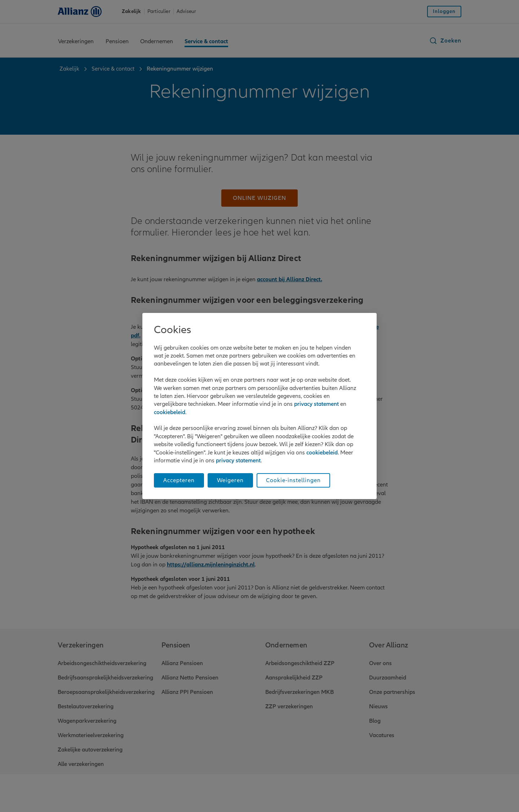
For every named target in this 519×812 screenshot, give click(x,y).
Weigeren (230, 480)
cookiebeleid (170, 412)
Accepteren (179, 480)
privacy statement (316, 404)
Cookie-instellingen (293, 480)
